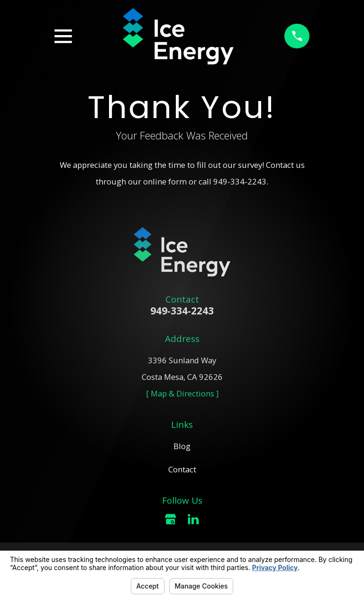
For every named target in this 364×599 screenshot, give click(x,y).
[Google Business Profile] (170, 519)
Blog (182, 446)
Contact (182, 469)
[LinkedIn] (193, 519)
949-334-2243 (240, 181)
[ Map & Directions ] (182, 393)
